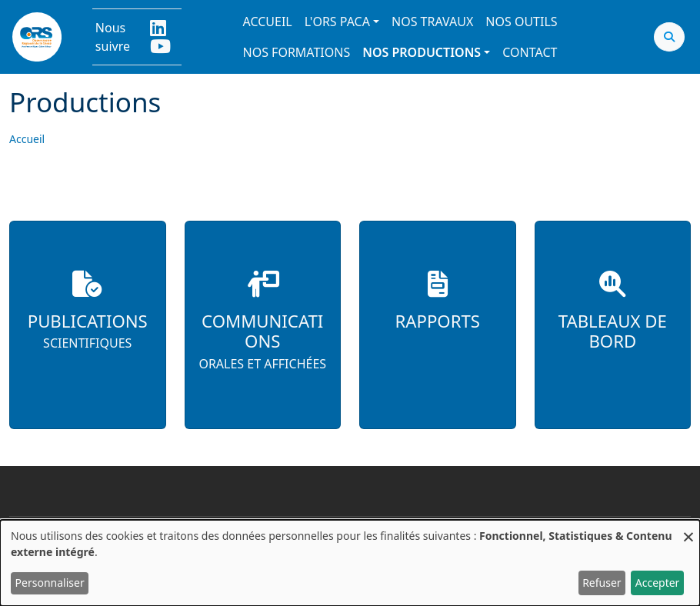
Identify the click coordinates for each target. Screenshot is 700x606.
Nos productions (422, 52)
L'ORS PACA (337, 22)
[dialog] (350, 563)
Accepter (658, 583)
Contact (530, 52)
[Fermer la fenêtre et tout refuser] (688, 529)
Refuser (602, 583)
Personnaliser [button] (50, 583)
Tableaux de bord (613, 331)
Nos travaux (432, 22)
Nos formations (297, 52)
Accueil (268, 22)
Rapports (438, 321)
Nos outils (521, 22)
